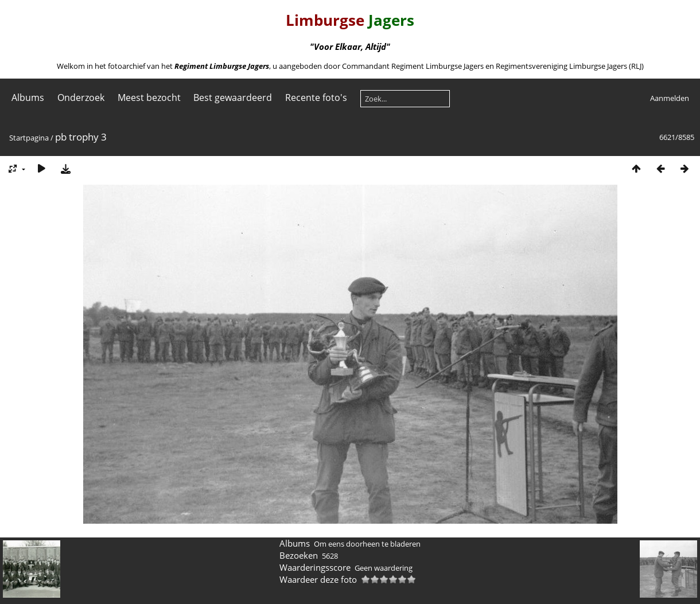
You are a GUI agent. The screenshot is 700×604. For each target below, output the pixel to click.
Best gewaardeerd (233, 98)
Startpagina (29, 138)
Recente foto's (316, 98)
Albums (28, 98)
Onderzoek (81, 98)
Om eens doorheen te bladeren (367, 544)
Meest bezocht (149, 98)
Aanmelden (670, 98)
